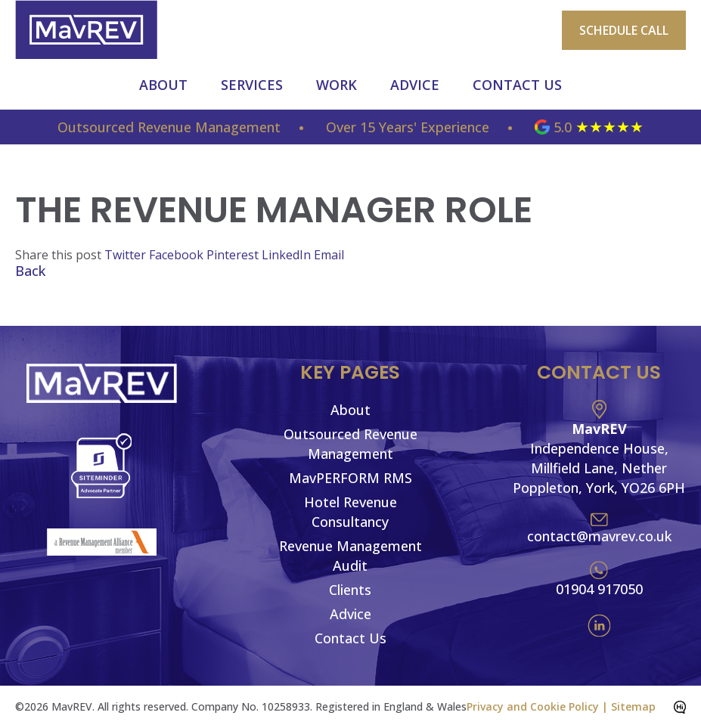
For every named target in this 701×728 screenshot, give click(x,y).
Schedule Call (624, 30)
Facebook (178, 255)
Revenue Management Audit (350, 556)
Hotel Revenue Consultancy (350, 512)
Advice (415, 85)
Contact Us (517, 85)
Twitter (127, 255)
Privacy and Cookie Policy (533, 706)
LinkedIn (288, 255)
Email (329, 255)
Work (337, 85)
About (163, 85)
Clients (350, 590)
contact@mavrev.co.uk (599, 536)
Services (252, 85)
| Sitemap (629, 706)
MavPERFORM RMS (350, 478)
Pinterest (234, 255)
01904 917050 (599, 589)
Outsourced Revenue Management (350, 444)
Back (30, 271)
